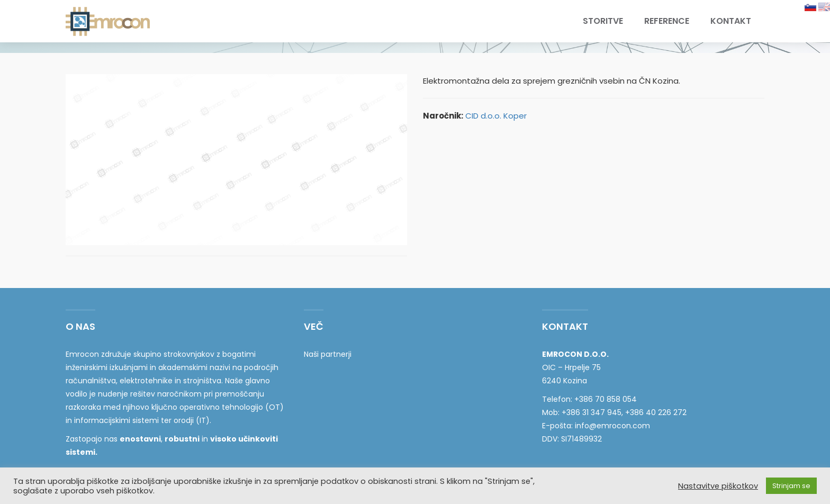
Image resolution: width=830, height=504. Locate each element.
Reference (667, 21)
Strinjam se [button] (791, 486)
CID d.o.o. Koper (496, 116)
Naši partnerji (328, 354)
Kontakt (731, 21)
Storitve (603, 21)
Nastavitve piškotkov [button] (718, 486)
